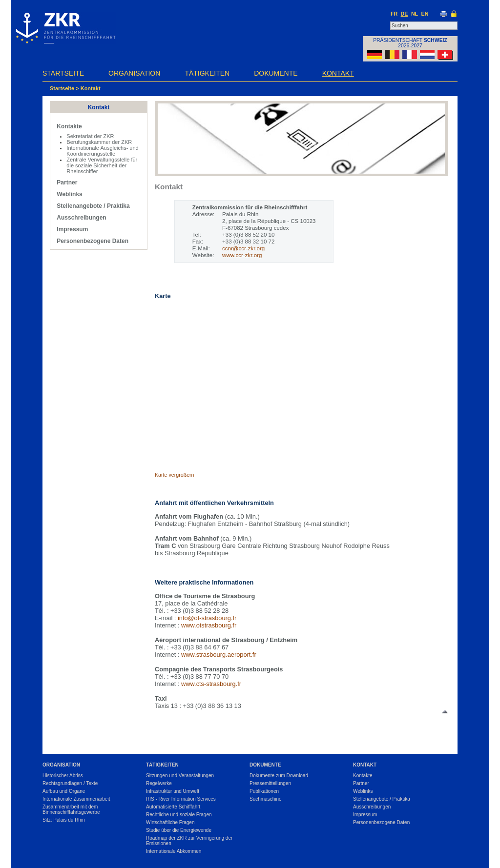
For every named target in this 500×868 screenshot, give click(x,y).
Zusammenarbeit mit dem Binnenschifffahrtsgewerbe (71, 809)
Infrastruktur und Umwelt (173, 791)
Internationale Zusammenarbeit (76, 799)
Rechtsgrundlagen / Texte (70, 783)
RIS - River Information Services (181, 799)
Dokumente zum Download (279, 776)
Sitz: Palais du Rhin (64, 820)
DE (405, 14)
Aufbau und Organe (64, 791)
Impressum (72, 229)
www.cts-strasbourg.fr (211, 684)
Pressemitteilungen (270, 783)
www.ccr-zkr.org (242, 255)
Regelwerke (159, 783)
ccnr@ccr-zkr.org (243, 248)
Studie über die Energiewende (179, 830)
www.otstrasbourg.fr (209, 625)
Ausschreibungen (81, 218)
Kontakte (69, 126)
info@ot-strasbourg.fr (207, 618)
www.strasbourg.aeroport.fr (219, 655)
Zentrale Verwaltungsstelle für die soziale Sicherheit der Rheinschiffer (102, 165)
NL (415, 14)
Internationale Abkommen (174, 851)
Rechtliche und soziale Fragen (179, 815)
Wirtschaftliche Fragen (170, 822)
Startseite (63, 73)
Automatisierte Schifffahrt (173, 807)
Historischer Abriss (63, 776)
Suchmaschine (266, 799)
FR (394, 14)
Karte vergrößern (175, 475)
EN (425, 14)
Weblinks (69, 194)
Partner (67, 182)
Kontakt (338, 73)
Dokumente (276, 73)
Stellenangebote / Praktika (93, 206)
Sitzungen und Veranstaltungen (180, 776)
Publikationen (264, 791)
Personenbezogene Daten (93, 241)
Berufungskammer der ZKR (99, 142)
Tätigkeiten (207, 73)
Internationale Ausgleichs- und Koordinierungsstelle (102, 151)
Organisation (134, 73)
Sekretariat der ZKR (90, 136)
